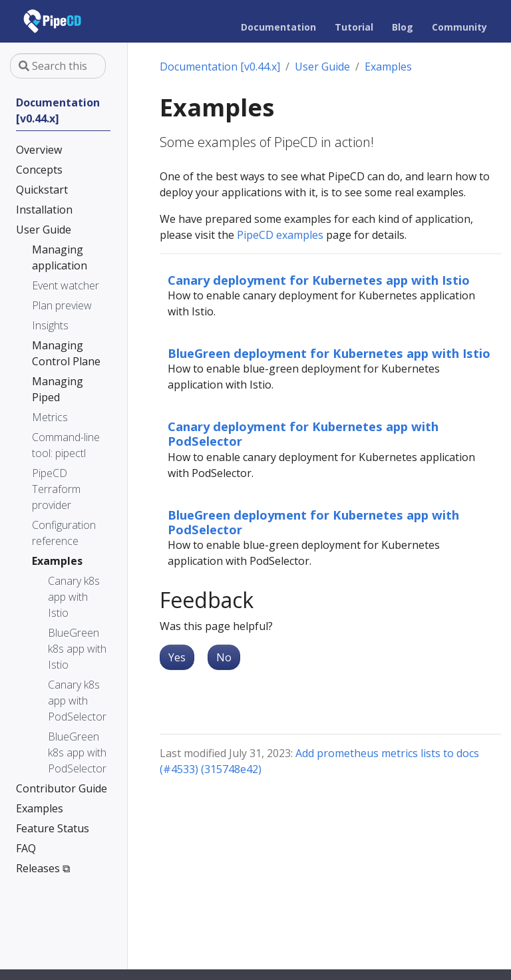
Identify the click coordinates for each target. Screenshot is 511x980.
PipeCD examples (280, 235)
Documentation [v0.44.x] (220, 67)
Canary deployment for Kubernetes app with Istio (319, 280)
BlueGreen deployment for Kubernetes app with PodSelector (313, 522)
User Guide (322, 67)
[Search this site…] (58, 66)
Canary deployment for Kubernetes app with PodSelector (303, 433)
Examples (388, 67)
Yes (177, 657)
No (224, 657)
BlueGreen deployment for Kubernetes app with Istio (329, 353)
